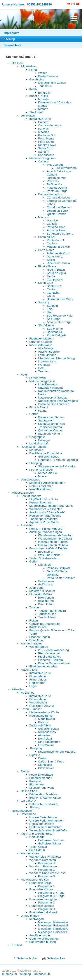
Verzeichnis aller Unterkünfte (48, 830)
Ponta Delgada (57, 335)
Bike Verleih (46, 598)
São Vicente (46, 155)
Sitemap (9, 39)
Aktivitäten (27, 525)
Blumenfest (37, 784)
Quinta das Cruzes (50, 430)
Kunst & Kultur (39, 96)
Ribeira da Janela (58, 263)
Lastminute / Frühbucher (45, 827)
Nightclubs (45, 765)
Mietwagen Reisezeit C (53, 929)
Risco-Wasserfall (49, 653)
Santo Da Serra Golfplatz (57, 573)
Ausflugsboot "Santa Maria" (47, 512)
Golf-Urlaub (37, 837)
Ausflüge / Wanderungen (46, 532)
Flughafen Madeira (42, 339)
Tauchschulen (47, 614)
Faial (50, 309)
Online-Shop (29, 791)
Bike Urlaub (46, 604)
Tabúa (51, 276)
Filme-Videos (38, 680)
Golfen (34, 561)
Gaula (51, 296)
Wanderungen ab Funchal (55, 535)
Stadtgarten (46, 420)
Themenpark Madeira (43, 519)
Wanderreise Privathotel (45, 857)
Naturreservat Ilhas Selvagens (58, 401)
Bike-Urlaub (37, 850)
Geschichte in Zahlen (52, 83)
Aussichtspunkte (49, 352)
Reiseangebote (22, 811)
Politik (33, 89)
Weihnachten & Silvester (45, 509)
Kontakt (17, 945)
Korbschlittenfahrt (41, 502)
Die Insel (18, 63)
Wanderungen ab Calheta (55, 539)
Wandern (44, 365)
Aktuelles (18, 689)
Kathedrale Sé (47, 473)
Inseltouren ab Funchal (53, 542)
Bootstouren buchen (43, 942)
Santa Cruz (45, 148)
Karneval (35, 781)
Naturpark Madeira (50, 388)
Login (33, 686)
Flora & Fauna (39, 407)
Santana (44, 152)
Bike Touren (46, 601)
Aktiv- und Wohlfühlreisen (37, 834)
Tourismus (45, 86)
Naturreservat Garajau (53, 398)
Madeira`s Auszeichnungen (47, 483)
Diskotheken (46, 768)
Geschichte (37, 79)
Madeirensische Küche (44, 712)
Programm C (46, 870)
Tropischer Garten (50, 427)
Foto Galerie (46, 745)
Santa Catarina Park (51, 424)
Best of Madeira (31, 496)
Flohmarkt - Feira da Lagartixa (58, 460)
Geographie (37, 437)
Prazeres (53, 181)
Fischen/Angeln (40, 637)
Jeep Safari (37, 588)
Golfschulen (46, 581)
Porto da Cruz (56, 227)
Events (25, 771)
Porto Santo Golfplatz (61, 578)
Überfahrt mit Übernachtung (56, 358)
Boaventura (54, 332)
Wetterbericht (38, 702)
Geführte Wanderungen (45, 939)
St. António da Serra (60, 234)
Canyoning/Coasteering (45, 624)
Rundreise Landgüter (43, 899)
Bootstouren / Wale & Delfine (48, 548)
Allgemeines (29, 66)
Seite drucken (56, 958)
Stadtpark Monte (49, 434)
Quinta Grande (57, 214)
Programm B (46, 863)
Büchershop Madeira (43, 794)
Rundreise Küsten (41, 889)
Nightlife (35, 755)
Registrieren (37, 683)
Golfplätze (45, 565)
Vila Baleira (46, 348)
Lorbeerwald (38, 378)
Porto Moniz (46, 138)
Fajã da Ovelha (57, 188)
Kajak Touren (38, 627)
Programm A (46, 886)
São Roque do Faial (60, 316)
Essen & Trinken (31, 709)
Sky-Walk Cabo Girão (44, 499)
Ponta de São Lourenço (54, 404)
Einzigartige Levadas (43, 666)
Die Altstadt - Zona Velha (46, 453)
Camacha (53, 293)
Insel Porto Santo (41, 345)
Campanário (55, 279)
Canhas (52, 243)
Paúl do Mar (55, 184)
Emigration (45, 93)
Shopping (36, 463)
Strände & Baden (41, 342)
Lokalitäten (28, 116)
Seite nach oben (28, 958)
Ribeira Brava (47, 145)
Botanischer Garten (51, 417)
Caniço (51, 289)
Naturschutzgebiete (42, 381)
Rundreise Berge (40, 883)
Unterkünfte (28, 814)
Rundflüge (36, 640)
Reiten (34, 621)
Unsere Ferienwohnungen (46, 821)
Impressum (11, 33)
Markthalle (36, 450)
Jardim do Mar (56, 178)
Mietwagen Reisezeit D (53, 932)
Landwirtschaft (39, 443)
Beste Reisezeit (48, 76)
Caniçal (52, 224)
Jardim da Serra (57, 211)
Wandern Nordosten (43, 860)
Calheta (43, 122)
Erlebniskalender (40, 778)
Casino (43, 758)
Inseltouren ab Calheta (53, 545)
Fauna (42, 411)
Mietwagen (37, 919)
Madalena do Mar (58, 247)
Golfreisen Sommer (51, 840)
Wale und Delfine (49, 555)
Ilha (49, 312)
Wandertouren (39, 647)
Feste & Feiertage (41, 775)
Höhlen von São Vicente (45, 516)
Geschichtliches (48, 457)
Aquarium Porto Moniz (44, 522)
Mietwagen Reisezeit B (53, 925)
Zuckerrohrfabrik (66, 168)
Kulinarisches (47, 732)
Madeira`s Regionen (43, 158)
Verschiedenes (30, 480)
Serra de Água (56, 273)
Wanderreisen (30, 853)
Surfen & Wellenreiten (44, 558)
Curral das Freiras (59, 207)
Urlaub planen (30, 916)
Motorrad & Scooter (42, 591)
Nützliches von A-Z (42, 706)
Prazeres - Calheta (50, 660)
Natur (24, 375)
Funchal (43, 129)
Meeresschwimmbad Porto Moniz (51, 506)
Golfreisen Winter (50, 843)
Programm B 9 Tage (51, 896)
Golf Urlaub (46, 584)
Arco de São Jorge (59, 322)
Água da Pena (56, 230)
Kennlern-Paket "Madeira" (46, 529)
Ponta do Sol (47, 135)
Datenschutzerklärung (44, 804)
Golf (41, 368)
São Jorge (54, 319)
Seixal (51, 260)
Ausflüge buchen (40, 935)
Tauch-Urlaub (38, 847)
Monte (42, 476)
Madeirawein (46, 719)
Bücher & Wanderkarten (45, 798)
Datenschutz (12, 45)
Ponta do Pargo (57, 191)
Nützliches (27, 693)
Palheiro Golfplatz (58, 568)
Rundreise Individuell (43, 912)
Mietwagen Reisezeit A (53, 922)
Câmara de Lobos (50, 125)
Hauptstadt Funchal (33, 447)
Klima (33, 70)
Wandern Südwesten (43, 866)
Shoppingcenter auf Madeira (57, 466)
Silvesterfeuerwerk (42, 788)
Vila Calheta (55, 165)
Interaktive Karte (40, 119)
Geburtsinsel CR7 (41, 486)
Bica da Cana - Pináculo (54, 663)
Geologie (44, 440)
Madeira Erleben (23, 493)
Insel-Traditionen (40, 489)
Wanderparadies (31, 643)
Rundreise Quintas (42, 906)
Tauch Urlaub (47, 617)
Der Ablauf (45, 739)
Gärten (34, 414)
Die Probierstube (49, 742)
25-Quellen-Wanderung (53, 650)
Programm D (46, 876)
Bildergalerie (38, 676)
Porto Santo (46, 142)
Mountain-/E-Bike (41, 594)
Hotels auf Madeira (42, 824)
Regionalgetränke (41, 716)
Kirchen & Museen (41, 470)
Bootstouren (46, 552)
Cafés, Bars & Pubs (51, 762)
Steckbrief (36, 112)
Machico (44, 132)
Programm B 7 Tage (51, 893)
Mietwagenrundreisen (35, 880)
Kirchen (43, 109)
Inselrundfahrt (47, 361)
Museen (43, 99)
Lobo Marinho (47, 355)
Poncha (43, 722)
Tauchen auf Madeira (52, 611)
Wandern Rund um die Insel (48, 873)
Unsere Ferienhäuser (43, 817)
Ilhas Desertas (48, 384)
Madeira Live (29, 670)
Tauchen (44, 371)
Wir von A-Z (28, 801)
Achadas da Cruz (58, 253)
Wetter (42, 73)
